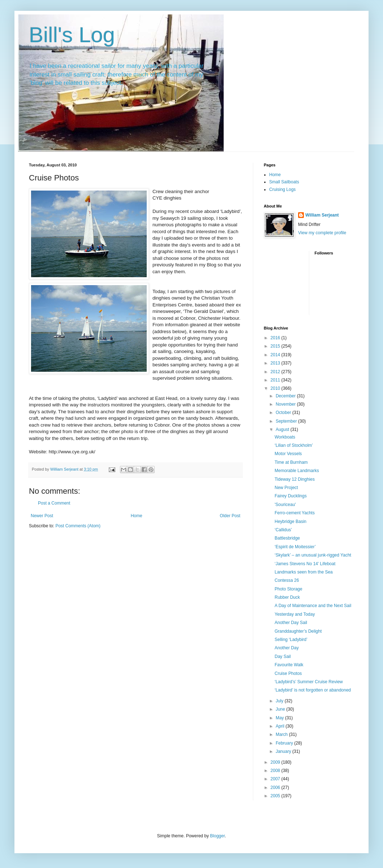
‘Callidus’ (283, 530)
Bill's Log (72, 35)
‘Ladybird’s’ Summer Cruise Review (309, 682)
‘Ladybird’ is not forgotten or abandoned (313, 690)
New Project (286, 488)
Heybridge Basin (291, 522)
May (280, 718)
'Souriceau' (285, 505)
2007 (276, 779)
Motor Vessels (288, 454)
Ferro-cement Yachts (295, 513)
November (286, 404)
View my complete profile (322, 233)
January (284, 751)
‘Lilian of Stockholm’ (294, 445)
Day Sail (283, 657)
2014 (276, 355)
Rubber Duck (287, 597)
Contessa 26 (287, 580)
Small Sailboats (284, 182)
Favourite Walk (289, 665)
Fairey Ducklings (291, 496)
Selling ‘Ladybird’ (291, 640)
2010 (276, 388)
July (280, 701)
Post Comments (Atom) (78, 526)
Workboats (285, 437)
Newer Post (42, 516)
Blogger (217, 836)
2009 (276, 762)
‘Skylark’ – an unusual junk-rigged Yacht (313, 555)
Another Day (287, 648)
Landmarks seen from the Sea (304, 572)
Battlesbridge (287, 538)
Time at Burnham (291, 462)
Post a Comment (54, 503)
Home (137, 516)
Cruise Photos (288, 673)
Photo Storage (289, 589)
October (284, 413)
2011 (276, 380)
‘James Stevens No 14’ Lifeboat (305, 564)
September (287, 421)
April (281, 726)
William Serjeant (322, 215)
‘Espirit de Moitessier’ (295, 547)
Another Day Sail (291, 623)
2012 (276, 372)
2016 (276, 338)
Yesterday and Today (295, 614)
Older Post (230, 516)
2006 (276, 788)
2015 (276, 346)
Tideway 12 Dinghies (295, 479)
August (283, 429)
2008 (276, 771)
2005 (276, 796)
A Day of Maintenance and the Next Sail (313, 606)
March (282, 734)
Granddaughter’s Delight (298, 631)
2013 (276, 363)
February (285, 743)
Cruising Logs (282, 189)
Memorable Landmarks (297, 471)
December (286, 396)
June (281, 709)
